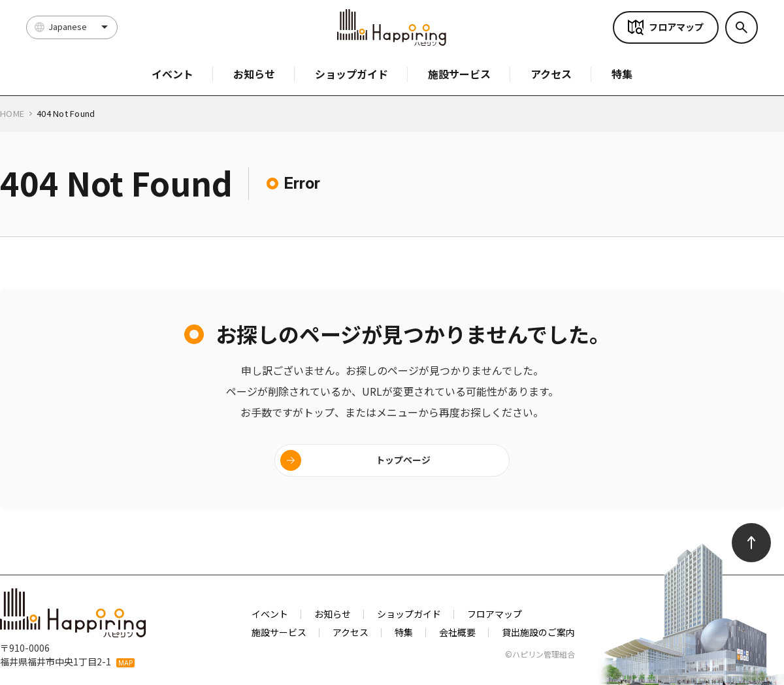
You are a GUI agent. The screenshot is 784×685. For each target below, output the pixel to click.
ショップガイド (351, 74)
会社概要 (457, 632)
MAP (125, 663)
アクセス (551, 74)
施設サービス (459, 74)
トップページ (403, 460)
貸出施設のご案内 (538, 632)
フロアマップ (676, 27)
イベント (172, 74)
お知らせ (254, 74)
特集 (622, 74)
